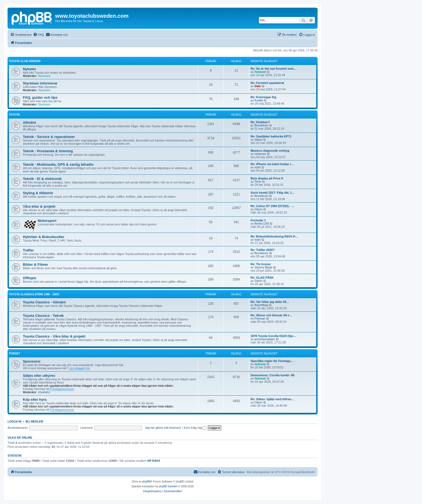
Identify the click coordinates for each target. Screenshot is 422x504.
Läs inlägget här (79, 368)
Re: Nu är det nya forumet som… (274, 69)
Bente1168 (262, 223)
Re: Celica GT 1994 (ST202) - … (272, 206)
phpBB (146, 482)
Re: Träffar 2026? (263, 250)
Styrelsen (44, 76)
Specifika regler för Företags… (272, 361)
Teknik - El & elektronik (42, 179)
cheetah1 (44, 392)
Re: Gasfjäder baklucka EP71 (271, 136)
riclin (258, 167)
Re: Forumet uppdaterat (267, 83)
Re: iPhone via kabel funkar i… (272, 164)
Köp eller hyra (35, 400)
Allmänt (29, 123)
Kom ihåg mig (195, 428)
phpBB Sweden (168, 486)
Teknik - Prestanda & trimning (48, 151)
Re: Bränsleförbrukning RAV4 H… (274, 236)
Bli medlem (34, 421)
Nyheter (29, 69)
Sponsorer (32, 361)
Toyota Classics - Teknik (43, 316)
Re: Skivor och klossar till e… (271, 315)
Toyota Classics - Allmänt (44, 302)
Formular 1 (258, 220)
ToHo (258, 182)
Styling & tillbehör (38, 193)
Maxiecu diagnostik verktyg (270, 151)
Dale (258, 86)
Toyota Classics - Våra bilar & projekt (54, 336)
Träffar (28, 250)
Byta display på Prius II (267, 178)
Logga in (15, 421)
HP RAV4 (154, 461)
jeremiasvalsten (265, 339)
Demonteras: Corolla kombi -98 (272, 375)
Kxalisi (259, 100)
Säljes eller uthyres (39, 376)
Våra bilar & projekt (39, 206)
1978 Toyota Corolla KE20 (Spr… (273, 336)
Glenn (259, 140)
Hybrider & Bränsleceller (44, 237)
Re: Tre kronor (261, 264)
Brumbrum (261, 125)
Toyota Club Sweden (25, 61)
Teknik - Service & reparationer (49, 137)
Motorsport (47, 221)
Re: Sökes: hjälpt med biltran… (272, 399)
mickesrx (260, 154)
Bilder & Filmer (36, 265)
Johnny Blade (264, 267)
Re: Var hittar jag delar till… (270, 302)
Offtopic (30, 278)
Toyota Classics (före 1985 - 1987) (34, 294)
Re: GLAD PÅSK (262, 278)
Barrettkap (261, 305)
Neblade (260, 72)
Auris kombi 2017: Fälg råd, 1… (273, 193)
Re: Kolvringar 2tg (263, 97)
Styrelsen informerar (40, 83)
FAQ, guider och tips (40, 97)
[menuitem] (38, 35)
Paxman (260, 318)
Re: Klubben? (260, 122)
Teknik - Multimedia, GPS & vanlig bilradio (58, 164)
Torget (14, 354)
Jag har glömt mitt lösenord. (163, 428)
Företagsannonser (62, 389)
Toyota (14, 115)
